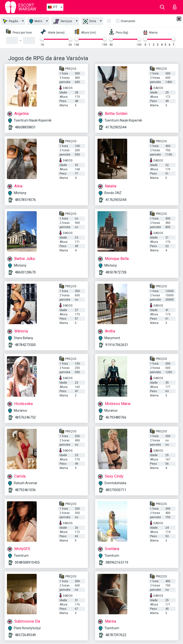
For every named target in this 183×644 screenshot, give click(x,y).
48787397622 (116, 635)
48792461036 (25, 490)
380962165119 (117, 562)
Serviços (63, 21)
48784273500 (25, 345)
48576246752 (25, 417)
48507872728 (116, 272)
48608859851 (25, 127)
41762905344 (116, 127)
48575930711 (116, 490)
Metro (36, 21)
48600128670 (25, 272)
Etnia (90, 21)
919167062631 (117, 345)
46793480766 (116, 417)
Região (10, 21)
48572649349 (25, 635)
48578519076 (25, 200)
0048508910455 (27, 562)
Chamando (128, 21)
